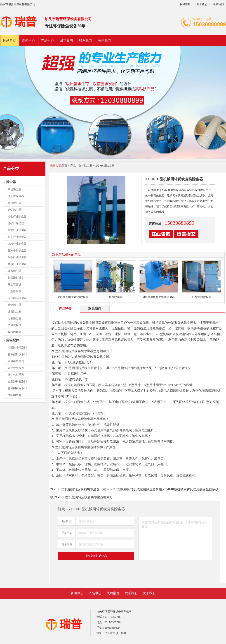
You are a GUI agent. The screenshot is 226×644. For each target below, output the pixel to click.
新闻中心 (28, 41)
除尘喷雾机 (14, 284)
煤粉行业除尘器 (17, 244)
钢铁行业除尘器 (17, 257)
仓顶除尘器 (14, 203)
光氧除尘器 (14, 318)
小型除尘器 (14, 291)
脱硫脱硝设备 (16, 278)
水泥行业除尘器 (17, 230)
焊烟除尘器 (14, 305)
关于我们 (202, 4)
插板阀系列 (14, 395)
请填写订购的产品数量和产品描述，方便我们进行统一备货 (175, 539)
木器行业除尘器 (17, 264)
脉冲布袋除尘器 (17, 250)
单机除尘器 (14, 189)
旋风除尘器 (14, 271)
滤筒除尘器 (14, 312)
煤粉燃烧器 (14, 332)
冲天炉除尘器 (16, 196)
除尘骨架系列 (16, 368)
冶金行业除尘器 (17, 217)
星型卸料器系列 (17, 382)
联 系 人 (67, 521)
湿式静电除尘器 (17, 298)
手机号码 (67, 533)
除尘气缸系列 (16, 375)
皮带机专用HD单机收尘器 (73, 297)
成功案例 (66, 41)
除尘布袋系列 (16, 361)
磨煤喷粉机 (14, 325)
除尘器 (11, 182)
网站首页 (9, 41)
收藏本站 (185, 4)
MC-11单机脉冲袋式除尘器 (159, 297)
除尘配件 (13, 340)
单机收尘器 (116, 297)
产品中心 (47, 41)
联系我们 (218, 4)
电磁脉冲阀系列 (17, 348)
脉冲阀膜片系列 (17, 388)
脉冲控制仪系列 (17, 354)
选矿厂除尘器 (16, 223)
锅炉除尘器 (14, 210)
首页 (64, 166)
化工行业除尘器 (17, 237)
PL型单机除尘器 (202, 297)
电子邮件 (67, 544)
